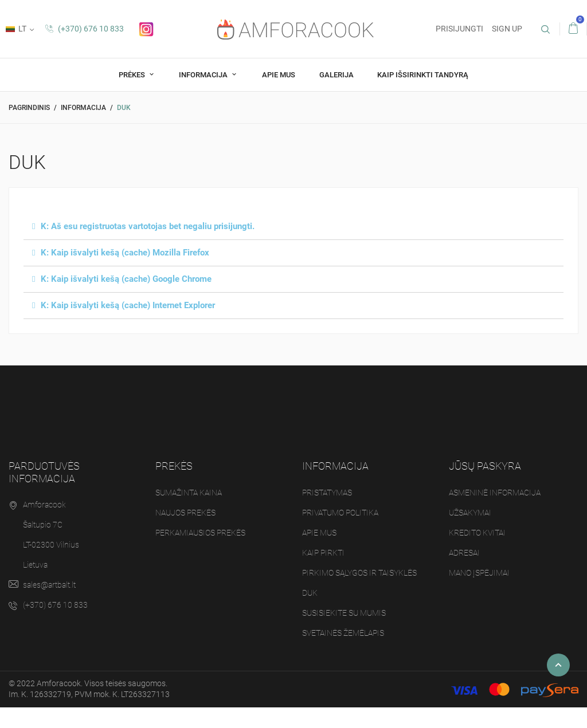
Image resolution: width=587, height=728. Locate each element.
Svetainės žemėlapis (343, 633)
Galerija (336, 75)
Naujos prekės (185, 513)
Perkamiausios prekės (200, 533)
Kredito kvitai (477, 533)
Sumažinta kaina (189, 493)
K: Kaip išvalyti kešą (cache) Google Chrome (126, 279)
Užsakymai (470, 513)
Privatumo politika (340, 513)
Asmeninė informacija (495, 493)
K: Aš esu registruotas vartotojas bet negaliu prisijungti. (148, 226)
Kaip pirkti (323, 553)
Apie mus (279, 75)
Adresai (464, 553)
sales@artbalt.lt (49, 585)
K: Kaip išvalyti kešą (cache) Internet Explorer (128, 305)
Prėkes (133, 75)
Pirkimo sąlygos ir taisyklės (359, 573)
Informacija (204, 75)
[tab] (293, 227)
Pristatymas (327, 493)
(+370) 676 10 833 (85, 29)
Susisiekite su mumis (344, 613)
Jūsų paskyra (485, 466)
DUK (310, 593)
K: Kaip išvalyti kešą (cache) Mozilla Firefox (125, 253)
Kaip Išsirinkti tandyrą (423, 75)
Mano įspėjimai (479, 573)
